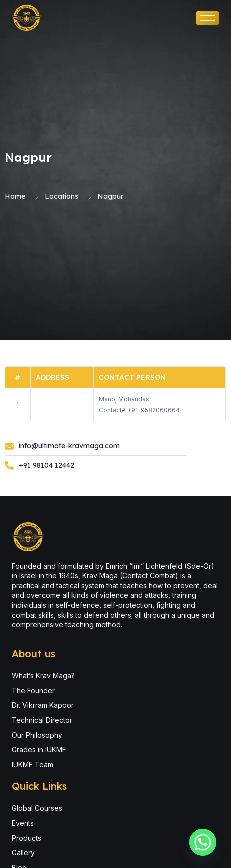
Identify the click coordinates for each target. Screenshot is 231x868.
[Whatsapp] (203, 842)
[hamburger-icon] (208, 18)
